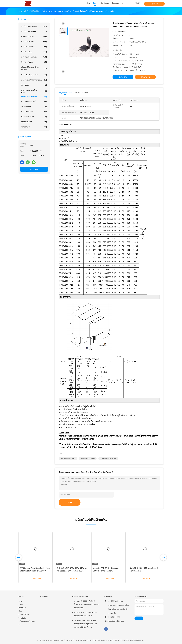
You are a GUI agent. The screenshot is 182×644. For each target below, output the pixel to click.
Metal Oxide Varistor (34, 97)
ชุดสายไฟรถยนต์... (34, 117)
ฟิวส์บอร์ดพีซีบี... (34, 52)
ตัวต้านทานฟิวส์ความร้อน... (34, 80)
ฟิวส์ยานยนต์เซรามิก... (34, 26)
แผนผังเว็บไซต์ (24, 615)
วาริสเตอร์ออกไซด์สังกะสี (108, 459)
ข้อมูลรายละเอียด (65, 93)
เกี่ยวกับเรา (23, 608)
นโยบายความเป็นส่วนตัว (27, 623)
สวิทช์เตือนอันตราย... (34, 57)
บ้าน (20, 601)
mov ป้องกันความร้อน (88, 459)
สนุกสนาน (154, 4)
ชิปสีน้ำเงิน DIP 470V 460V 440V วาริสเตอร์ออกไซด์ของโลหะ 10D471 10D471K (72, 571)
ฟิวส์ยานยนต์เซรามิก (80, 597)
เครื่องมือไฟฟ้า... (34, 122)
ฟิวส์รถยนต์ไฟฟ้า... (34, 42)
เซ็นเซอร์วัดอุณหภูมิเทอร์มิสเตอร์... (34, 68)
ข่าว (20, 611)
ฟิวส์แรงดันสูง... (34, 62)
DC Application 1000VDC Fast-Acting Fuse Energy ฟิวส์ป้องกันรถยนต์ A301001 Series (86, 624)
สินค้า (21, 604)
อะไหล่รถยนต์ (34, 107)
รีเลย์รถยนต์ (34, 127)
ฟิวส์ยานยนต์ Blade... (34, 31)
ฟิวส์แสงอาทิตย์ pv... (34, 47)
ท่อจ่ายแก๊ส (34, 85)
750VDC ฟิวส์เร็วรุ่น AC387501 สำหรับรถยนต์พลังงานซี (86, 614)
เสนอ (70, 502)
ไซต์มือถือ (22, 618)
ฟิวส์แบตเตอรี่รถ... (34, 112)
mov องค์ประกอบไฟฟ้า (68, 459)
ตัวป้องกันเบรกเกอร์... (34, 101)
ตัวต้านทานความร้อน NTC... (34, 91)
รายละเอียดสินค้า (81, 93)
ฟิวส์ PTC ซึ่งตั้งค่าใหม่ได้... (34, 75)
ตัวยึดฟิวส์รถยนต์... (34, 37)
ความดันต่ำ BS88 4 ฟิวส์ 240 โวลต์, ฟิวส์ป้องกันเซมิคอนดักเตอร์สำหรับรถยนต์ (87, 604)
